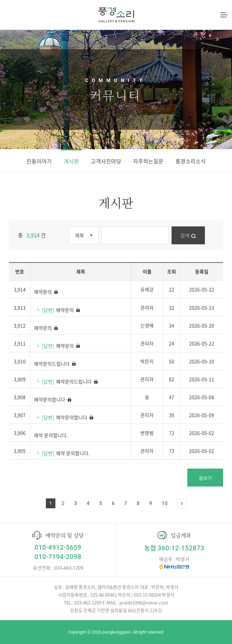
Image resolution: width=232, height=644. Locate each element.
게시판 (71, 161)
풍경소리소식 (191, 161)
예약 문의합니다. (51, 435)
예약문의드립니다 (55, 364)
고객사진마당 (106, 161)
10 (165, 503)
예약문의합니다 (53, 399)
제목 (80, 235)
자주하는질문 (148, 161)
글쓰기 (205, 478)
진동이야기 (39, 161)
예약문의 (46, 292)
